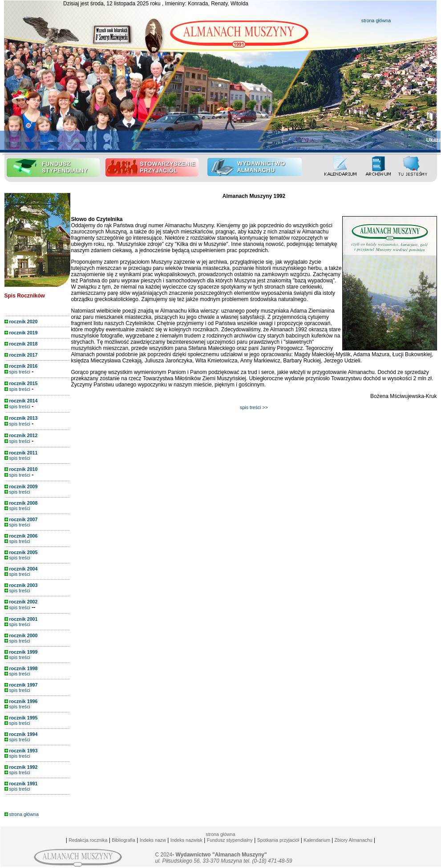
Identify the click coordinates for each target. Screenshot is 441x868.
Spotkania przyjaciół (278, 840)
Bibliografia (123, 840)
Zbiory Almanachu (352, 840)
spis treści (17, 372)
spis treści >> (254, 407)
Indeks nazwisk (186, 840)
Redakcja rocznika (88, 840)
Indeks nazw (153, 840)
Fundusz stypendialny (230, 840)
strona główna (376, 20)
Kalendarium (317, 840)
